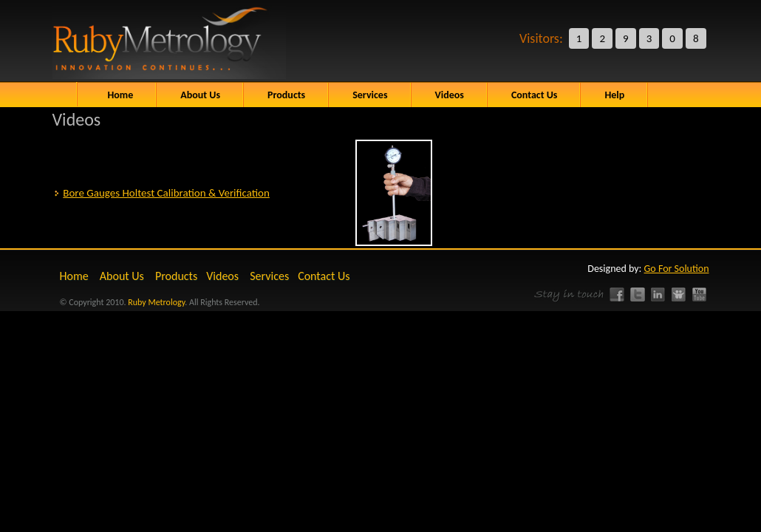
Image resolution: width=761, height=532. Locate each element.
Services (269, 276)
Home (121, 95)
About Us (200, 95)
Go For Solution (677, 269)
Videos (222, 276)
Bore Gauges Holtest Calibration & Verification (166, 193)
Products (176, 276)
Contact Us (324, 276)
